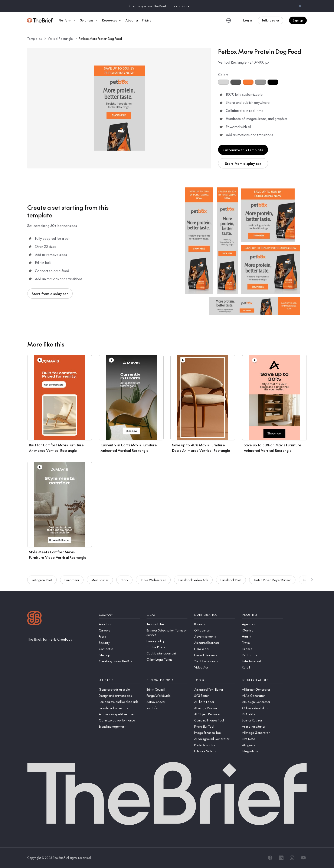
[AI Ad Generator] (262, 696)
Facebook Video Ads (193, 583)
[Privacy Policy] (167, 641)
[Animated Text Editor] (215, 689)
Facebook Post (231, 583)
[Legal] (167, 615)
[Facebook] (270, 858)
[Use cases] (119, 680)
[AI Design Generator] (262, 702)
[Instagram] (292, 858)
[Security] (119, 643)
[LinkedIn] (281, 858)
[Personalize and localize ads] (119, 702)
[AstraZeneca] (167, 702)
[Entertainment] (262, 661)
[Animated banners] (215, 643)
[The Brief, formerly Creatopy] (50, 639)
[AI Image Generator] (262, 733)
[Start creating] (215, 615)
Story (124, 583)
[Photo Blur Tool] (215, 726)
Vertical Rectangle (60, 38)
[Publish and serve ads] (119, 708)
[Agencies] (262, 624)
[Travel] (262, 643)
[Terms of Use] (167, 624)
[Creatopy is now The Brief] (119, 661)
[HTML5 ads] (215, 649)
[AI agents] (262, 745)
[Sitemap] (119, 655)
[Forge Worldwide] (167, 696)
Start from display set (243, 163)
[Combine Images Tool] (215, 720)
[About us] (119, 624)
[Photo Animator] (215, 745)
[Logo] (35, 619)
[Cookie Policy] (167, 647)
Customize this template (243, 150)
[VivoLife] (167, 708)
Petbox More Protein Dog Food (100, 38)
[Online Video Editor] (262, 708)
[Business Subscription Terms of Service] (167, 633)
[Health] (262, 636)
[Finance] (262, 649)
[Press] (119, 636)
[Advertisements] (215, 636)
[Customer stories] (167, 680)
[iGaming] (262, 630)
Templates (35, 38)
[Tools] (215, 680)
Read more (182, 6)
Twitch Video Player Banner (272, 583)
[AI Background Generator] (215, 739)
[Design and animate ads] (119, 696)
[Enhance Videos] (215, 751)
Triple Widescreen (153, 583)
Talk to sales (271, 20)
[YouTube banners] (215, 661)
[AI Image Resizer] (215, 708)
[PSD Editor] (262, 714)
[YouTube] (303, 858)
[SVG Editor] (215, 696)
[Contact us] (119, 649)
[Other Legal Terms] (167, 659)
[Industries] (262, 615)
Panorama (72, 583)
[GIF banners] (215, 630)
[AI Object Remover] (215, 714)
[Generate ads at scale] (119, 689)
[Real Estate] (262, 655)
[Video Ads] (215, 667)
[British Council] (167, 689)
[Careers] (119, 630)
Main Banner (100, 583)
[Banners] (215, 624)
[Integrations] (262, 751)
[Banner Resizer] (262, 720)
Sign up (298, 20)
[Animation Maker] (262, 726)
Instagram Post (42, 583)
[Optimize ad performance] (119, 720)
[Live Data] (262, 739)
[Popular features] (262, 680)
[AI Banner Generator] (262, 689)
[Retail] (262, 667)
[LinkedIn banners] (215, 655)
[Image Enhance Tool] (215, 733)
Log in (248, 20)
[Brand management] (119, 726)
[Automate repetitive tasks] (119, 714)
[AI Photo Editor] (215, 702)
